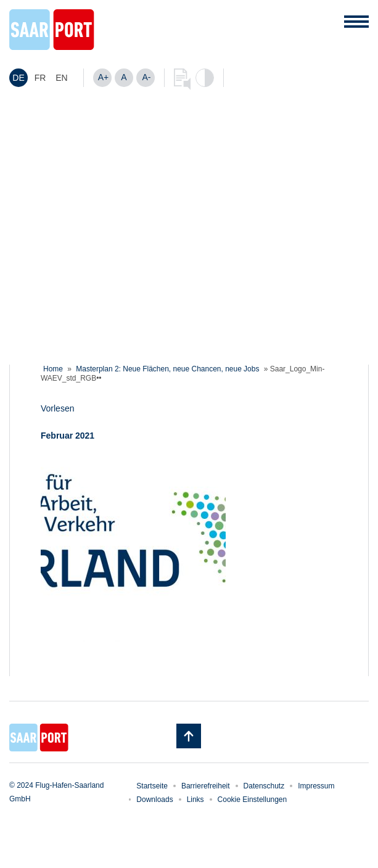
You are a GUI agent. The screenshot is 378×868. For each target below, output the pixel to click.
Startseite (152, 786)
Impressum (316, 786)
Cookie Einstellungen (253, 800)
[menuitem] (18, 78)
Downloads (154, 800)
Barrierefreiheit (206, 786)
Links (195, 800)
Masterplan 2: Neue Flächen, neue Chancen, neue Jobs (167, 369)
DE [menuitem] (18, 78)
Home (53, 369)
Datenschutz (264, 786)
